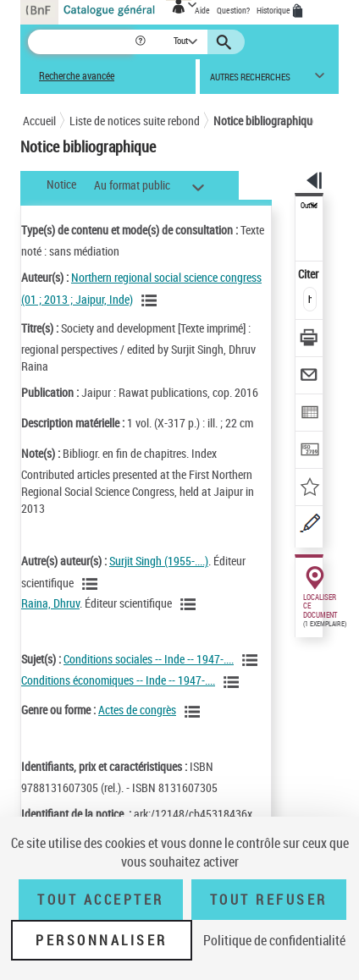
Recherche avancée (77, 76)
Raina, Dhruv (50, 603)
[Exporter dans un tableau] (309, 414)
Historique (274, 10)
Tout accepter (101, 900)
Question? (233, 10)
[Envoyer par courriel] (309, 377)
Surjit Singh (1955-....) (159, 561)
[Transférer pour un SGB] (309, 451)
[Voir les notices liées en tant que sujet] (252, 660)
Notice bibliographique (265, 121)
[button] (142, 42)
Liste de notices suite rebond (135, 121)
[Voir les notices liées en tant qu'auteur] (152, 300)
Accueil (39, 121)
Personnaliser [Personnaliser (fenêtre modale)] (102, 940)
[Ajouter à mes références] (309, 489)
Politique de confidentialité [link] (274, 940)
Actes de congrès (137, 710)
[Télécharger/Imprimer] (309, 340)
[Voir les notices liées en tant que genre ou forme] (195, 712)
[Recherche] (81, 42)
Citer (309, 274)
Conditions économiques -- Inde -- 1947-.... (118, 680)
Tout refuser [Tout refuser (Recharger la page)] (269, 900)
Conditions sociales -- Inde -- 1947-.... (149, 659)
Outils (309, 206)
